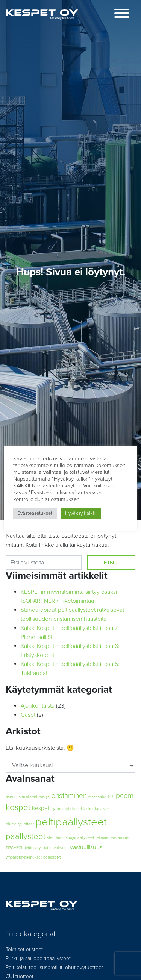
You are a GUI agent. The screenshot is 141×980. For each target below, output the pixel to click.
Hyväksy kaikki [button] (81, 513)
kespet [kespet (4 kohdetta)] (18, 807)
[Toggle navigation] (122, 14)
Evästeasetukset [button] (35, 513)
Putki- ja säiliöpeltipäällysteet (38, 958)
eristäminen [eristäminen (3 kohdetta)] (69, 796)
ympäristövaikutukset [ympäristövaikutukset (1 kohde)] (24, 857)
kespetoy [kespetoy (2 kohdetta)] (44, 808)
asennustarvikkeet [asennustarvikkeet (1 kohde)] (21, 797)
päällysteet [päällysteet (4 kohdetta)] (26, 836)
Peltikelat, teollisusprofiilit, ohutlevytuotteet (54, 967)
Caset (28, 715)
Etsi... (111, 563)
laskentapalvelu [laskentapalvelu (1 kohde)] (97, 809)
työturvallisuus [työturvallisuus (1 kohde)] (56, 848)
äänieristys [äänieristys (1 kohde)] (52, 857)
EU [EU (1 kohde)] (110, 797)
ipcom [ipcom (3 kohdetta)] (124, 796)
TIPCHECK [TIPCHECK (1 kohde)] (14, 848)
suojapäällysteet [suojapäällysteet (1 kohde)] (80, 838)
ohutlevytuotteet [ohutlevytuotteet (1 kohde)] (20, 824)
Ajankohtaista (38, 706)
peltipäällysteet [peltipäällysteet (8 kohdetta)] (71, 822)
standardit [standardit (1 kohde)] (56, 838)
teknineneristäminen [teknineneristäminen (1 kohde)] (113, 838)
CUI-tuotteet (20, 976)
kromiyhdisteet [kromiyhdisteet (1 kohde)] (70, 809)
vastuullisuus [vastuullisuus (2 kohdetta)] (86, 847)
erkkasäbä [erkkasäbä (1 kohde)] (97, 797)
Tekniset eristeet (24, 949)
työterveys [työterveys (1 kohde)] (34, 848)
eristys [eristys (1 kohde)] (44, 797)
